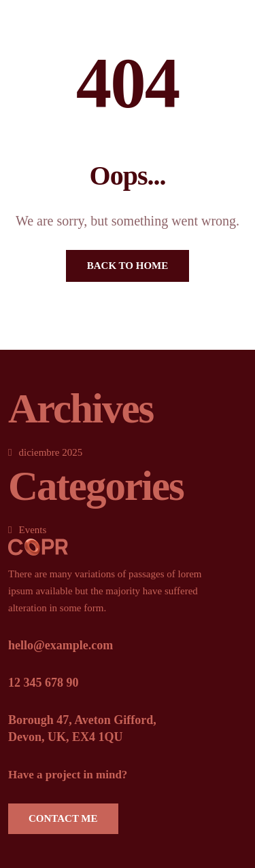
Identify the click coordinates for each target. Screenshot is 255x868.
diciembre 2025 (50, 452)
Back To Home (128, 266)
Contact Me (63, 818)
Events (32, 530)
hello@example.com (61, 645)
